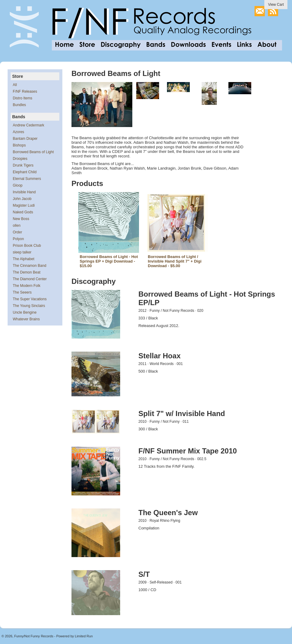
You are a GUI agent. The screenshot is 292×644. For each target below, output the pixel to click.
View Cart (276, 5)
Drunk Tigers (23, 165)
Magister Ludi (24, 205)
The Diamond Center (30, 279)
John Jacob (22, 199)
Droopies (20, 159)
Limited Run (84, 636)
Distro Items (23, 98)
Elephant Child (25, 172)
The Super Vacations (30, 299)
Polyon (18, 239)
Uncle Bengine (25, 312)
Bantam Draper (25, 139)
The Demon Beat (27, 272)
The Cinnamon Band (30, 266)
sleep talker (22, 252)
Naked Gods (23, 212)
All (15, 85)
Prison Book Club (27, 246)
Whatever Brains (26, 319)
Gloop (18, 185)
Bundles (19, 105)
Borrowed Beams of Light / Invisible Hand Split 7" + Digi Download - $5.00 (175, 261)
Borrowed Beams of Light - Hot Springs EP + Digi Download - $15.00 (109, 261)
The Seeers (22, 292)
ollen (17, 226)
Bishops (19, 145)
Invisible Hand (24, 192)
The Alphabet (24, 259)
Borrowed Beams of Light (33, 152)
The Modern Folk (27, 286)
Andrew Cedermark (28, 125)
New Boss (21, 219)
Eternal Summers (27, 179)
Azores (18, 132)
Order (17, 232)
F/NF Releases (25, 91)
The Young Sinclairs (29, 306)
